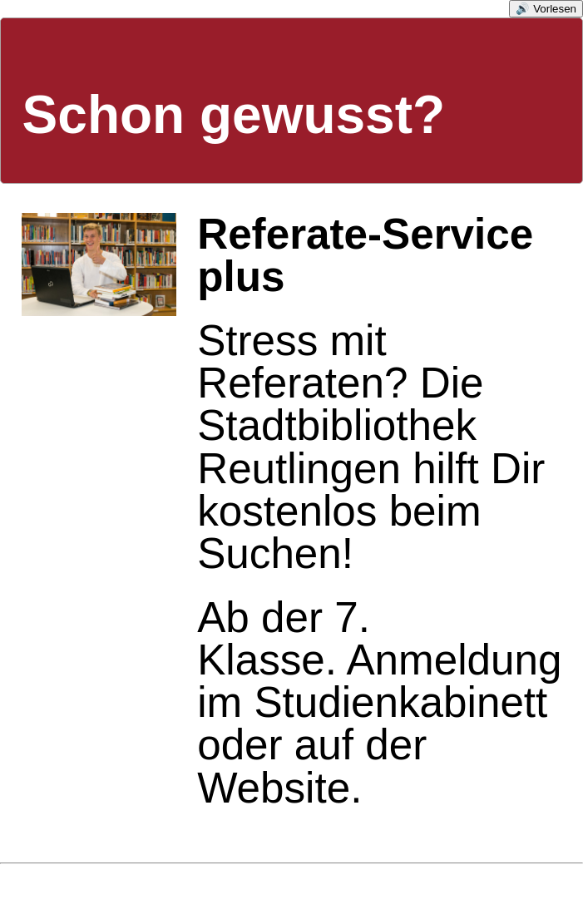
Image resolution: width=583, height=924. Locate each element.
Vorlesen (555, 9)
